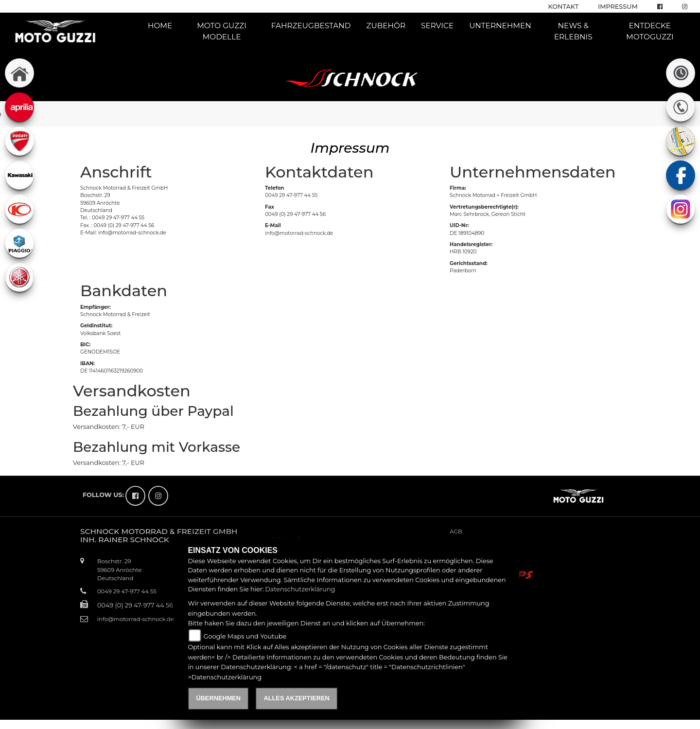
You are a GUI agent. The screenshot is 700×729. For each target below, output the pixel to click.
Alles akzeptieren (296, 698)
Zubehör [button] (386, 26)
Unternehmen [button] (500, 26)
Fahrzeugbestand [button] (311, 26)
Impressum (618, 7)
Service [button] (437, 26)
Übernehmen (218, 698)
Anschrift (116, 172)
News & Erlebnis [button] (573, 31)
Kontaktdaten (319, 172)
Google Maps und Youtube (245, 636)
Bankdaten (124, 291)
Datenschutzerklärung (300, 589)
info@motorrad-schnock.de (299, 233)
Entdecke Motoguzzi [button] (650, 31)
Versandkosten (132, 391)
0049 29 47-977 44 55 (291, 195)
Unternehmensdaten (533, 172)
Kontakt (564, 7)
